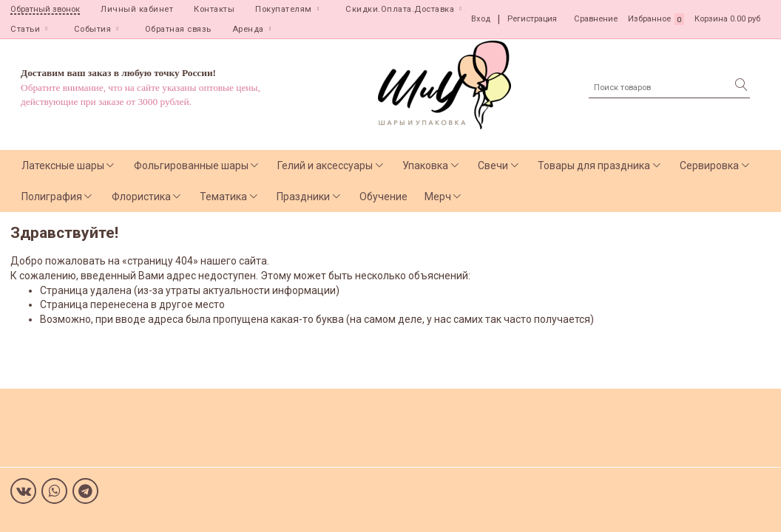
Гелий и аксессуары (325, 166)
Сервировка (709, 166)
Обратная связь (178, 29)
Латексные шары (63, 166)
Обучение (383, 197)
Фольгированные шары (191, 166)
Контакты (214, 9)
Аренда (248, 29)
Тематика (223, 197)
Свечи (493, 166)
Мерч (438, 197)
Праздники (303, 197)
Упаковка (425, 166)
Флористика (141, 197)
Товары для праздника (594, 166)
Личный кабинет (137, 9)
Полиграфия (52, 197)
